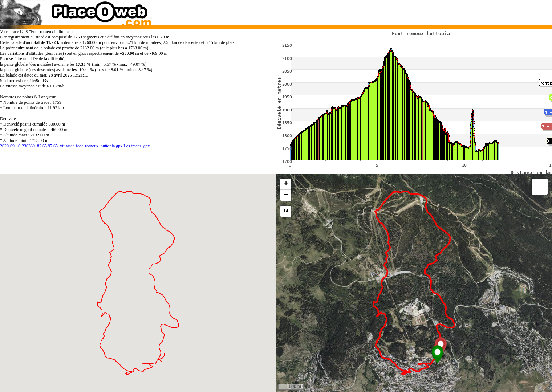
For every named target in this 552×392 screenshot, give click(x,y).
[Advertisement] (406, 11)
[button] (437, 354)
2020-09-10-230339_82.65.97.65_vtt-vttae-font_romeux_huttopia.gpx (61, 146)
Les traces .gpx (137, 146)
